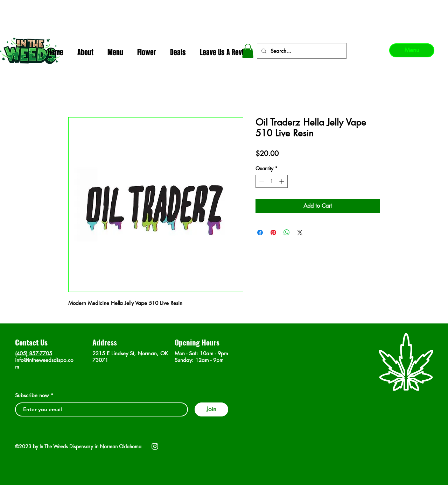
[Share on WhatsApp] (287, 233)
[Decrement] (261, 181)
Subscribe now (32, 395)
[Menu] (412, 50)
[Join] (211, 409)
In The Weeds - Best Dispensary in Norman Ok (224, 7)
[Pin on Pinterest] (273, 233)
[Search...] (301, 51)
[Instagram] (155, 446)
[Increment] (282, 181)
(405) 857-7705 (34, 353)
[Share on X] (300, 233)
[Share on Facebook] (260, 233)
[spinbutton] (272, 181)
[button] (248, 51)
